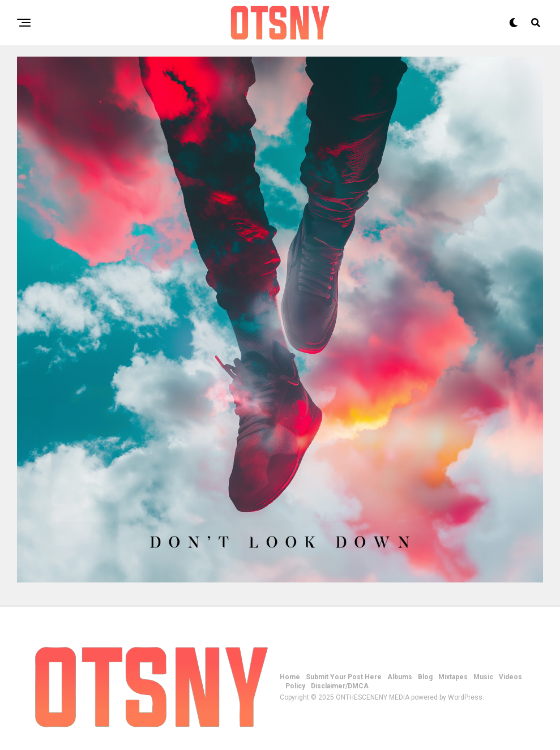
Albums (400, 677)
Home (290, 677)
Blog (425, 677)
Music (483, 677)
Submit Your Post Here (344, 677)
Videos (510, 677)
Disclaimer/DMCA (340, 686)
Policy (295, 686)
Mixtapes (453, 677)
